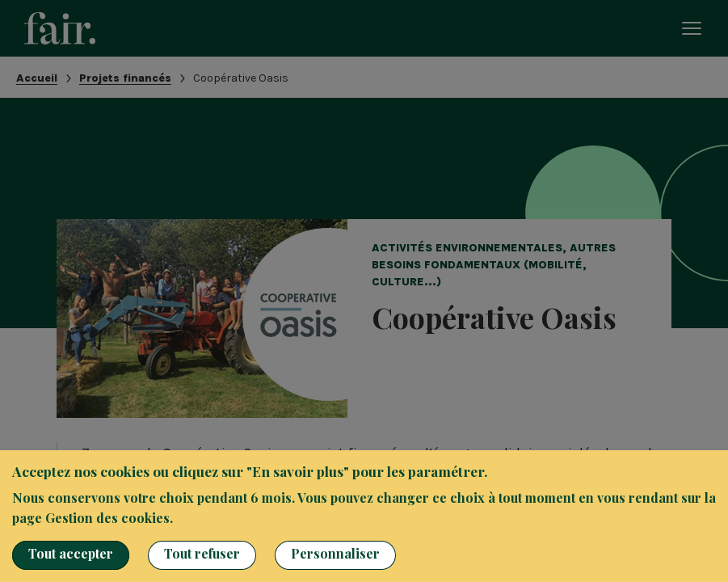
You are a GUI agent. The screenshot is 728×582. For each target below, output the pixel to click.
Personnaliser (335, 553)
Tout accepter (71, 553)
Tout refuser (202, 553)
